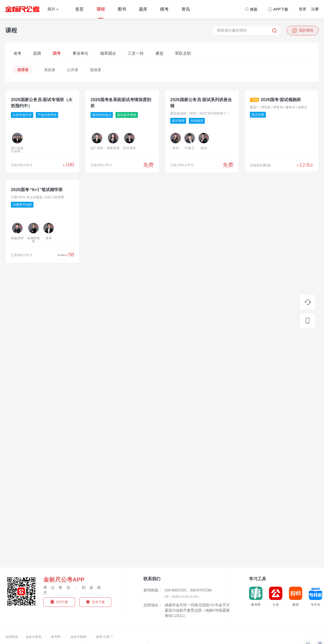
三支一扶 (136, 53)
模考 (164, 9)
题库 (143, 9)
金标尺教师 (79, 637)
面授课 (96, 70)
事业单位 (80, 53)
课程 (101, 9)
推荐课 (23, 70)
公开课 (73, 70)
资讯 (186, 9)
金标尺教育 (34, 637)
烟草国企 (108, 53)
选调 (37, 53)
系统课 (50, 70)
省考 (17, 53)
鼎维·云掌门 (104, 637)
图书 (122, 9)
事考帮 (56, 637)
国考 (57, 53)
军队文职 (183, 53)
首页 (79, 9)
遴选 (159, 53)
